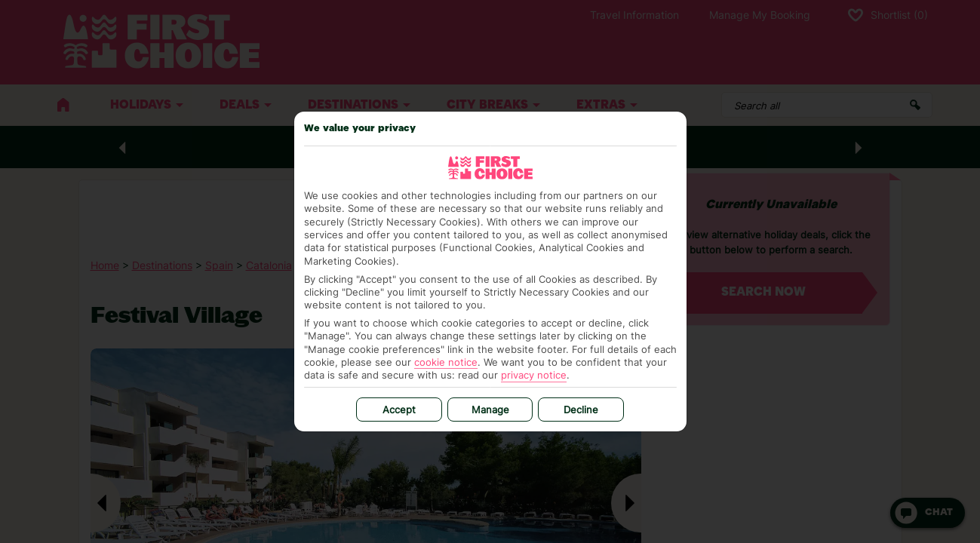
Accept (399, 410)
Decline (581, 410)
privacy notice (534, 375)
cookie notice (446, 362)
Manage (490, 410)
